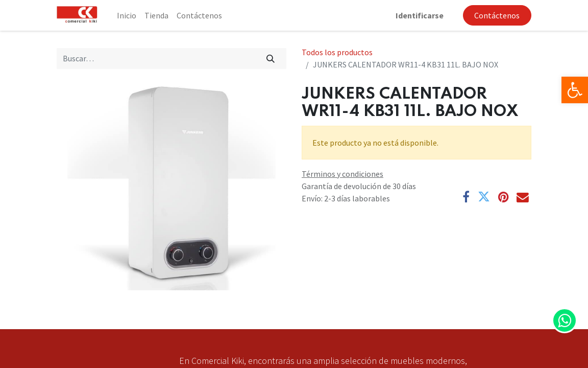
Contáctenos (497, 15)
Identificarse (420, 15)
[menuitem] (127, 15)
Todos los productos (337, 52)
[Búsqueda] (271, 58)
